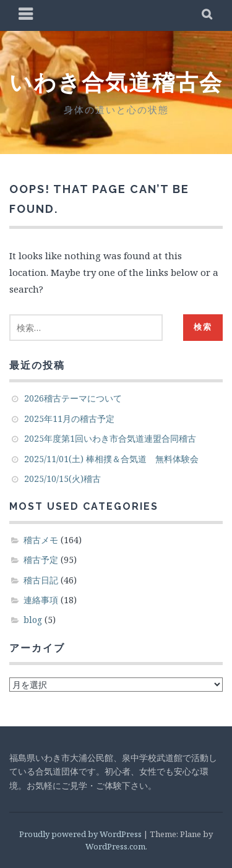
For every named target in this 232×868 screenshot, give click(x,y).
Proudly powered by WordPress (80, 834)
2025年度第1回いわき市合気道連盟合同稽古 (110, 438)
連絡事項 (41, 600)
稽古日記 (41, 580)
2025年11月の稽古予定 (69, 419)
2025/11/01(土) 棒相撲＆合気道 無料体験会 (111, 459)
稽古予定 (41, 560)
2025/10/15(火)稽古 (62, 479)
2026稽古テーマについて (73, 398)
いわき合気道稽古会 (116, 82)
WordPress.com (115, 846)
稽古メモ (41, 540)
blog (33, 620)
